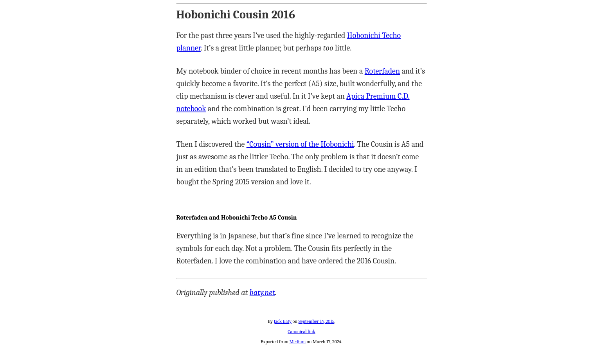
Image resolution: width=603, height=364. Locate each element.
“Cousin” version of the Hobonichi (300, 144)
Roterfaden (382, 71)
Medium (298, 342)
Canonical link (301, 332)
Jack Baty (283, 321)
